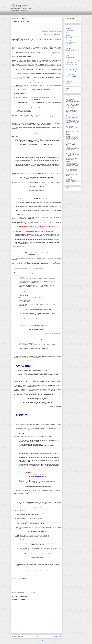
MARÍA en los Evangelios (71, 169)
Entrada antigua (57, 636)
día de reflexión (69, 38)
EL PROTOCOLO (70, 126)
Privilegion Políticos (70, 58)
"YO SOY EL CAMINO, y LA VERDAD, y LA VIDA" (72, 118)
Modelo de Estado (70, 51)
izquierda (68, 48)
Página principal (69, 91)
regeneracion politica (70, 74)
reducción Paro (69, 67)
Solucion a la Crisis (70, 77)
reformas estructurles (70, 72)
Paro (67, 55)
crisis (67, 33)
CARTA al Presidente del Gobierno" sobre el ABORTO (72, 99)
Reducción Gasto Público (71, 65)
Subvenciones (69, 81)
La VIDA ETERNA (70, 153)
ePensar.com (19, 6)
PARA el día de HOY (70, 143)
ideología (68, 46)
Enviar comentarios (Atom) (40, 640)
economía (68, 40)
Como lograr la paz (70, 178)
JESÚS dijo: (68, 135)
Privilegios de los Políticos (71, 60)
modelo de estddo (70, 53)
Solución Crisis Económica (72, 79)
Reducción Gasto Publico (71, 62)
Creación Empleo (69, 30)
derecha (67, 35)
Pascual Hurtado (24, 11)
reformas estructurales (71, 69)
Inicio (38, 636)
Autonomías (68, 28)
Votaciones (68, 84)
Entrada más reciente (18, 636)
